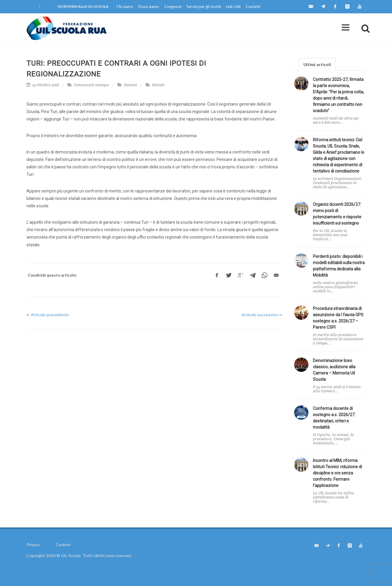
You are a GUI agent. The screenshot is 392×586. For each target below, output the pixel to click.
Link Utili (233, 7)
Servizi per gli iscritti (204, 7)
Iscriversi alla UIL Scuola (83, 6)
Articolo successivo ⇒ (262, 315)
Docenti (130, 85)
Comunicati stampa (91, 85)
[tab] (317, 64)
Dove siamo (149, 7)
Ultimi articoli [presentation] (317, 64)
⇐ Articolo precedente (48, 315)
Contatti (253, 7)
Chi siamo (125, 7)
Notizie (158, 85)
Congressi (173, 7)
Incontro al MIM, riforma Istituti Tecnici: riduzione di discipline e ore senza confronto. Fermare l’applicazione (337, 473)
